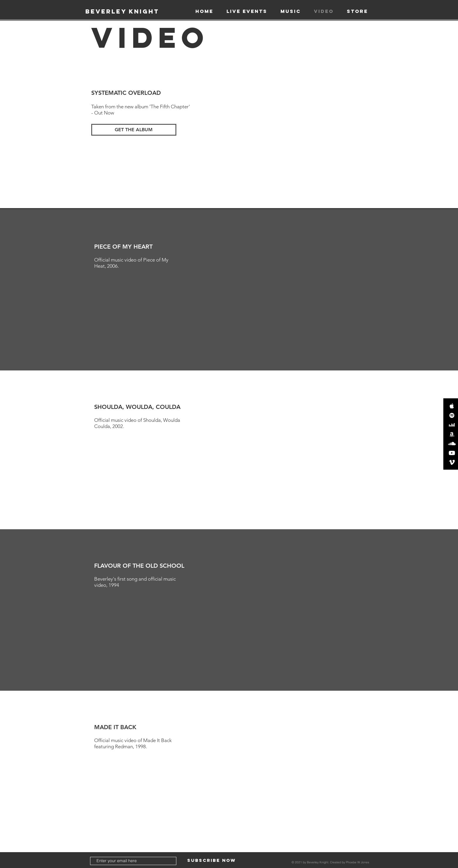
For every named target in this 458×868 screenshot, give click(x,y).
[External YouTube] (280, 138)
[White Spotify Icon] (452, 415)
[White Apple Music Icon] (452, 406)
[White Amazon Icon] (452, 434)
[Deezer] (452, 425)
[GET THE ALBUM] (134, 130)
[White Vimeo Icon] (452, 462)
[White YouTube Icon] (452, 453)
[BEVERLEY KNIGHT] (122, 11)
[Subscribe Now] (212, 861)
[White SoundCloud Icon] (452, 444)
